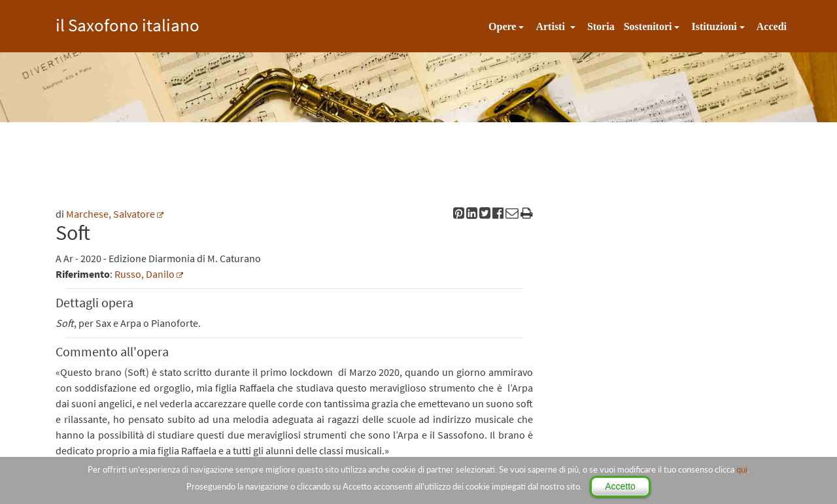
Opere (502, 26)
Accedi (772, 26)
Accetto (620, 486)
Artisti (551, 26)
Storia (601, 26)
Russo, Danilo (145, 274)
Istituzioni (714, 26)
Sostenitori (648, 26)
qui (742, 469)
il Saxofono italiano (128, 23)
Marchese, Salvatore (111, 214)
